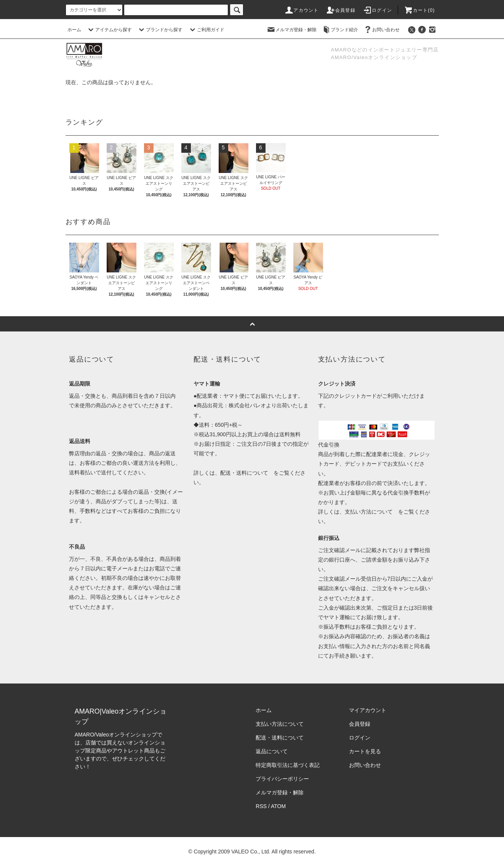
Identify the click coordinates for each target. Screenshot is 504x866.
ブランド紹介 (340, 30)
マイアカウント (368, 710)
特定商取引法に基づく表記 (288, 765)
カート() (419, 10)
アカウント (301, 10)
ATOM (278, 806)
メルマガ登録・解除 (291, 30)
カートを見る (365, 751)
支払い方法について (369, 512)
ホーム (74, 30)
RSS (261, 806)
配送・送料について (244, 473)
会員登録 (341, 10)
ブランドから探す (160, 30)
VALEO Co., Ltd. (251, 852)
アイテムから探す (109, 30)
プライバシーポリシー (282, 779)
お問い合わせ (381, 30)
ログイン (377, 10)
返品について (272, 751)
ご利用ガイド (206, 30)
